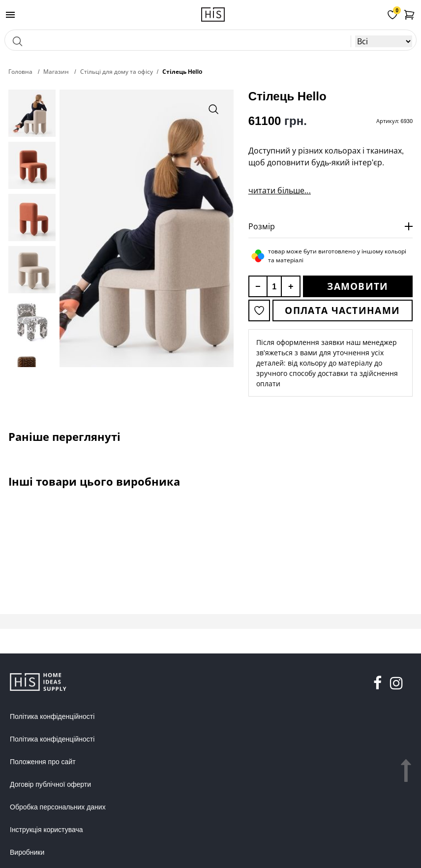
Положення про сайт (43, 762)
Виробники (27, 852)
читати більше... (280, 190)
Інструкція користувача (46, 830)
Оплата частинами (342, 310)
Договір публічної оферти (50, 784)
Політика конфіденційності (52, 716)
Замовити (358, 286)
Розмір (262, 226)
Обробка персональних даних (58, 807)
